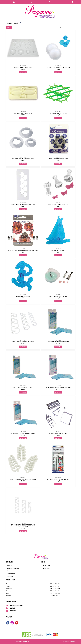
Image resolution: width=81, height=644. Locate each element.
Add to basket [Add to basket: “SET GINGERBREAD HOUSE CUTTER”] (58, 438)
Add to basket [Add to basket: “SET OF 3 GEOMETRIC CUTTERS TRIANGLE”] (58, 484)
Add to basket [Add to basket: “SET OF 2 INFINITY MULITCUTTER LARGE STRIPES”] (58, 392)
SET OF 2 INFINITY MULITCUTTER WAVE (23, 388)
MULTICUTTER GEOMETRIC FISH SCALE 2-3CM (23, 205)
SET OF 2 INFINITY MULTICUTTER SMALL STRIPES (23, 433)
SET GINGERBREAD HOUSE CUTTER (58, 433)
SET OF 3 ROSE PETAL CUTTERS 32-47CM (23, 159)
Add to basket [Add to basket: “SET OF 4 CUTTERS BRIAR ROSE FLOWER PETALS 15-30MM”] (23, 255)
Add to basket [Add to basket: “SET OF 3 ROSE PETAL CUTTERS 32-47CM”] (23, 164)
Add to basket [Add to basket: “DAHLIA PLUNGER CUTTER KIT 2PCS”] (23, 72)
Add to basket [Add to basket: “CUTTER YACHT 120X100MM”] (58, 255)
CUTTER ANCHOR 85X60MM (23, 296)
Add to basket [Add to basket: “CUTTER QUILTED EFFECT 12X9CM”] (58, 118)
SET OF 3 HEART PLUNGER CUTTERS (58, 296)
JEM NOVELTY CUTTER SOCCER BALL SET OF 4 (58, 67)
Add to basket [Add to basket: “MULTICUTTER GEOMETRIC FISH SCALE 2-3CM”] (23, 209)
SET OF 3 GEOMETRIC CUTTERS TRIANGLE (58, 479)
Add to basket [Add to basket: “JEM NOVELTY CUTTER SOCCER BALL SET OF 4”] (58, 72)
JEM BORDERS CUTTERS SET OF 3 (23, 113)
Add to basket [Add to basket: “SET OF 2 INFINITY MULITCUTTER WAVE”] (23, 392)
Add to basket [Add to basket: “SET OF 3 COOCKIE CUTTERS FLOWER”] (58, 164)
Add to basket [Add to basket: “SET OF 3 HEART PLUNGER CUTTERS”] (58, 301)
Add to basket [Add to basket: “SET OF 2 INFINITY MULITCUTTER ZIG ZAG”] (58, 347)
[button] (73, 2)
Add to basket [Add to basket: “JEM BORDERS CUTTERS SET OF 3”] (23, 118)
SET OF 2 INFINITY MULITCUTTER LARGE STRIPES (58, 388)
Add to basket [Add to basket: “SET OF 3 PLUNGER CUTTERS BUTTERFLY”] (58, 209)
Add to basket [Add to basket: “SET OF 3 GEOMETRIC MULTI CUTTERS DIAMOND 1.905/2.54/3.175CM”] (23, 531)
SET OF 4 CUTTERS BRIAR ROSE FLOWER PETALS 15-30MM (23, 250)
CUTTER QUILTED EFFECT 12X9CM (58, 113)
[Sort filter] (67, 28)
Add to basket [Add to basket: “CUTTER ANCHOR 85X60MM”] (23, 301)
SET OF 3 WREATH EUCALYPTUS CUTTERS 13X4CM (23, 479)
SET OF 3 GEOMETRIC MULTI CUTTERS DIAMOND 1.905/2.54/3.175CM (23, 526)
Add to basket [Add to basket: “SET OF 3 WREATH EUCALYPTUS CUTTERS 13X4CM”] (23, 484)
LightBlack (72, 641)
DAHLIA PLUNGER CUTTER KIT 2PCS (23, 67)
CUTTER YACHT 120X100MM (58, 250)
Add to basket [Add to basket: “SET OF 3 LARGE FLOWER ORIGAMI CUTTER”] (23, 347)
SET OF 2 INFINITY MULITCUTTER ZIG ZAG (58, 342)
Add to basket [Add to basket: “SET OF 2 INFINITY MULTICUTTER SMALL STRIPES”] (23, 438)
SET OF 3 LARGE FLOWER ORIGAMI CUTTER (23, 342)
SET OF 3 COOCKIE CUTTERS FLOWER (58, 159)
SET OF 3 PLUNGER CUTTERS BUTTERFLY (58, 205)
